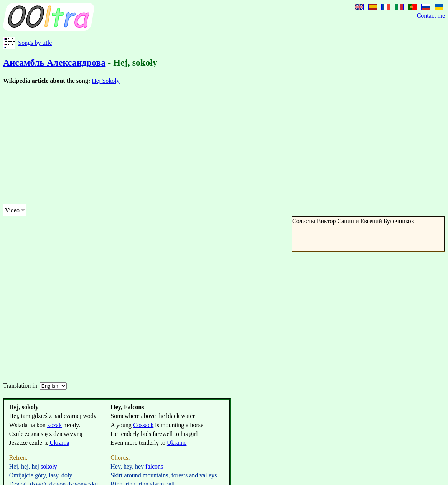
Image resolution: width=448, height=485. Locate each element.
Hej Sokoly (105, 81)
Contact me (431, 16)
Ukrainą (59, 443)
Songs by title (35, 43)
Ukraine (177, 443)
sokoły (49, 466)
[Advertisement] (223, 145)
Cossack (143, 425)
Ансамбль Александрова (54, 62)
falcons (154, 466)
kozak (54, 425)
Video (12, 210)
